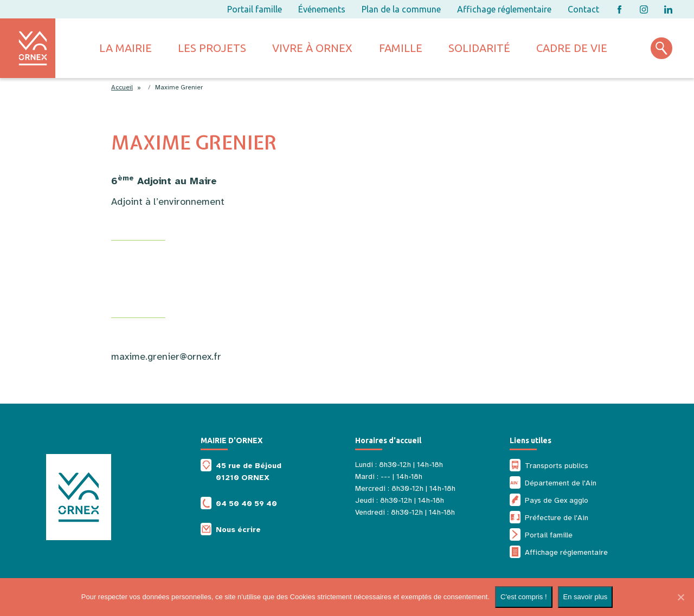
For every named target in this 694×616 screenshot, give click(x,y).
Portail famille (255, 9)
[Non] (680, 597)
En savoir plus (586, 597)
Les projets (212, 48)
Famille (401, 48)
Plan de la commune (401, 9)
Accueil (122, 87)
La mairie (126, 48)
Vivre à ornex (312, 48)
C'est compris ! (524, 597)
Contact (583, 9)
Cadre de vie (572, 48)
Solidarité (479, 48)
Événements (322, 9)
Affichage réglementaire (504, 9)
